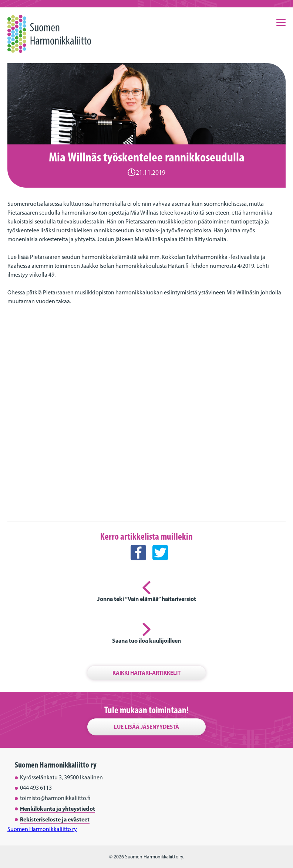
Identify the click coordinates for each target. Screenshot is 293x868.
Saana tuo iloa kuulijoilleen (146, 640)
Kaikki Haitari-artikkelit (146, 673)
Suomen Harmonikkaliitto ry (42, 829)
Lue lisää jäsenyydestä (146, 727)
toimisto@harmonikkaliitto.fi (55, 798)
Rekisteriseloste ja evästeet (55, 819)
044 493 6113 (36, 788)
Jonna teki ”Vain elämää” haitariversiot (147, 599)
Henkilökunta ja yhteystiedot (58, 809)
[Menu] (281, 22)
